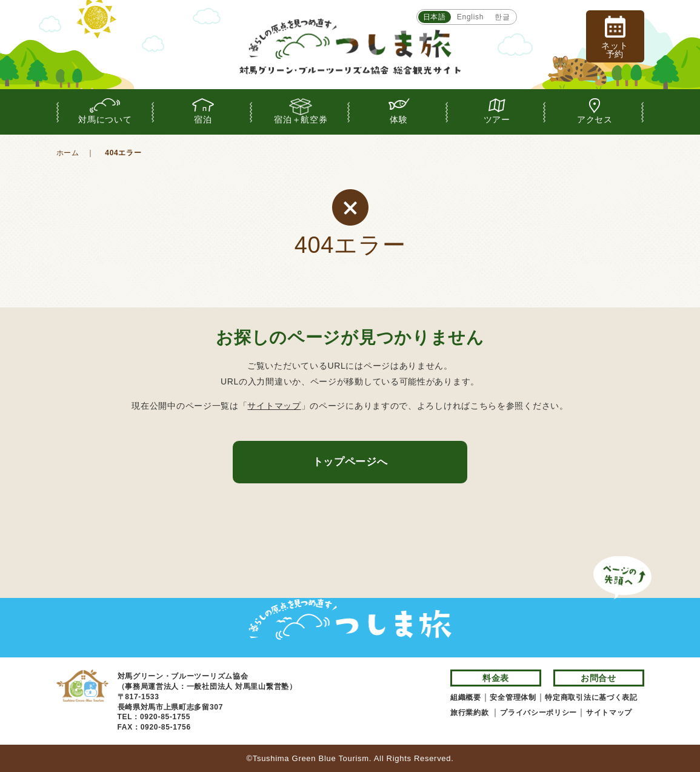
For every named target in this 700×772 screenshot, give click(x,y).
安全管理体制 (513, 697)
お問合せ (598, 678)
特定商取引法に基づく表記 (591, 697)
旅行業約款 (471, 713)
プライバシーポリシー (538, 713)
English (470, 17)
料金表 (496, 678)
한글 (502, 17)
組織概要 (466, 697)
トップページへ (350, 462)
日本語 (435, 17)
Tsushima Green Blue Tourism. (312, 758)
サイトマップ (274, 406)
